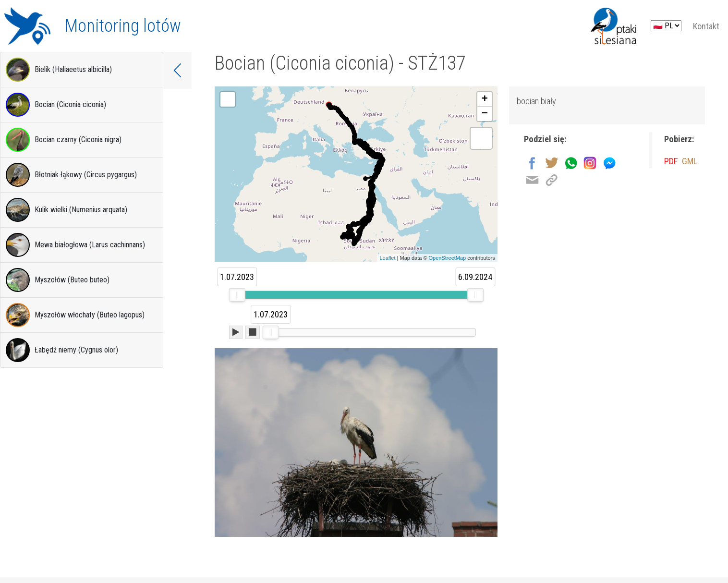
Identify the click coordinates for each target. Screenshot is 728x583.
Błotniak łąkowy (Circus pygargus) (71, 175)
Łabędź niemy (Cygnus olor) (62, 350)
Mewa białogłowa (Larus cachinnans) (75, 245)
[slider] (237, 295)
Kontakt (706, 26)
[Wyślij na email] (532, 182)
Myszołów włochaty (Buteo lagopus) (75, 315)
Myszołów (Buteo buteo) (58, 280)
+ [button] (485, 99)
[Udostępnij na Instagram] (590, 165)
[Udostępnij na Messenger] (609, 165)
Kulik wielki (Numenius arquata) (67, 210)
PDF (672, 165)
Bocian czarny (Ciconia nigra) (64, 140)
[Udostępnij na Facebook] (532, 165)
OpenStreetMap (448, 258)
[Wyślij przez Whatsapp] (571, 165)
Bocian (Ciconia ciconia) (56, 105)
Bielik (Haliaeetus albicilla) (59, 70)
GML (693, 165)
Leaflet (387, 258)
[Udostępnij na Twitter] (552, 165)
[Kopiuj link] (552, 182)
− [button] (485, 114)
